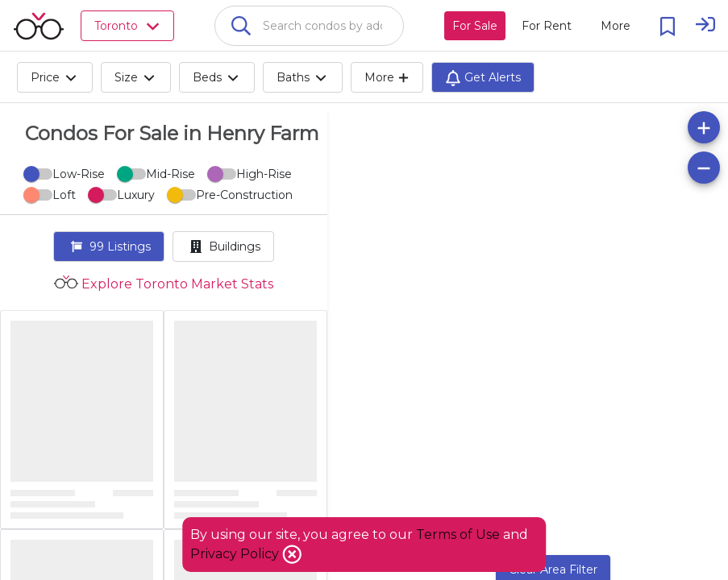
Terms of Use (458, 534)
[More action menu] (616, 26)
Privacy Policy (236, 554)
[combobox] (309, 26)
